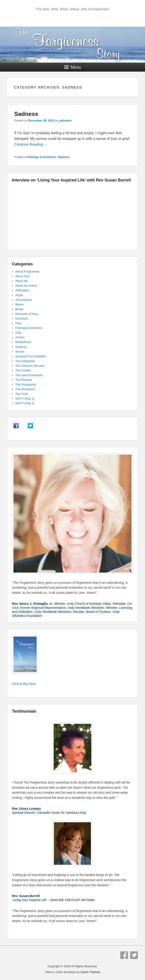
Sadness (26, 114)
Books (19, 309)
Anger (19, 295)
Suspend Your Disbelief (30, 356)
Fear (18, 323)
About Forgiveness (27, 272)
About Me (22, 281)
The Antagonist (25, 361)
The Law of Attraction (29, 375)
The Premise (24, 380)
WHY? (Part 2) (25, 403)
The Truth (22, 394)
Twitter (134, 955)
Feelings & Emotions (42, 157)
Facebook (124, 955)
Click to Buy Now (24, 684)
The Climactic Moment (30, 366)
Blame (19, 304)
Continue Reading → (31, 144)
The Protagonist (26, 385)
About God (22, 276)
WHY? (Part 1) (25, 399)
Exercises (22, 318)
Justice (20, 337)
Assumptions (24, 300)
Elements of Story (27, 314)
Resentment (23, 342)
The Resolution (25, 389)
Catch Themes (90, 972)
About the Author (26, 286)
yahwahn (66, 120)
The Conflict (23, 370)
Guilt (18, 333)
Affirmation (22, 290)
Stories (20, 352)
